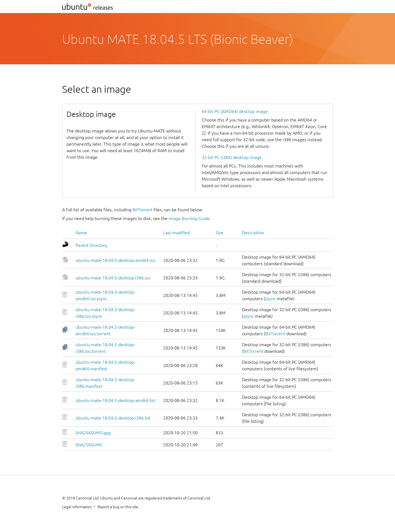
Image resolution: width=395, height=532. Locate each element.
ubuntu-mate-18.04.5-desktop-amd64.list (116, 400)
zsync (270, 299)
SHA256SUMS (89, 445)
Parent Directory (92, 245)
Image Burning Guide (189, 218)
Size (220, 233)
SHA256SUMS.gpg (93, 433)
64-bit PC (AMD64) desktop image (235, 111)
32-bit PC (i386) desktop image (232, 157)
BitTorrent (142, 210)
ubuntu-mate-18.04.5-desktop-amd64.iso (115, 260)
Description (253, 233)
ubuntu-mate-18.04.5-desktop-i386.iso (113, 278)
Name (81, 233)
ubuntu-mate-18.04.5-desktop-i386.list (113, 418)
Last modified (176, 233)
